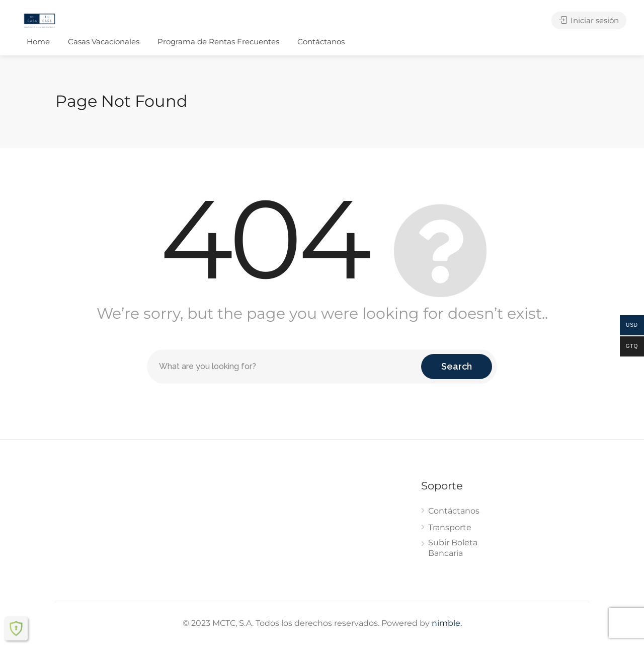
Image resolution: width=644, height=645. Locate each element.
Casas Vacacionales (104, 42)
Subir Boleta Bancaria (453, 548)
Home (38, 42)
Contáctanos (321, 42)
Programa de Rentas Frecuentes (218, 42)
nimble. (447, 623)
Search (457, 366)
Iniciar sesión (589, 20)
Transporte (450, 527)
